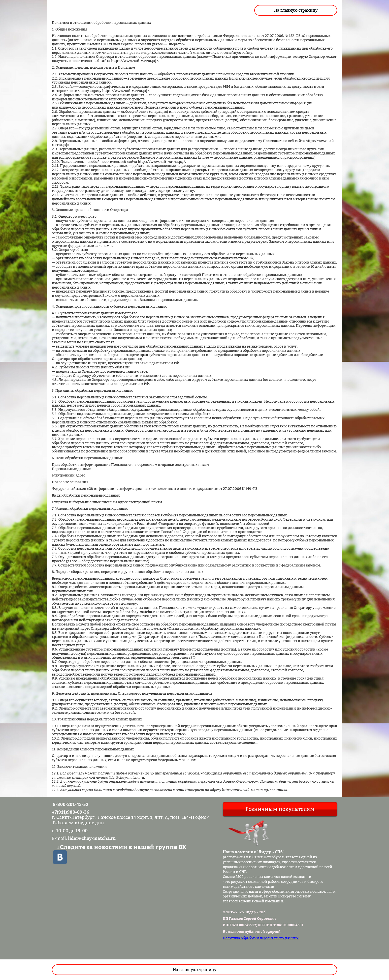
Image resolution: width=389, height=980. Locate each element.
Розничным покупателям (280, 809)
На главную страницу (296, 10)
